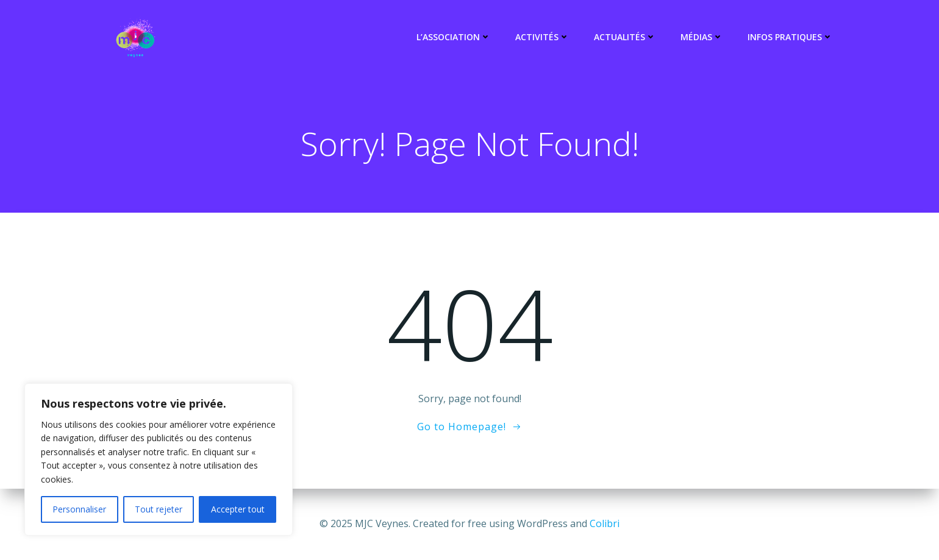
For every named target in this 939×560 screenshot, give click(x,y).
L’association (454, 37)
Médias (702, 37)
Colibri (605, 523)
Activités (542, 37)
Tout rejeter (159, 509)
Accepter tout (238, 509)
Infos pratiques (790, 37)
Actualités (625, 37)
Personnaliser (79, 509)
